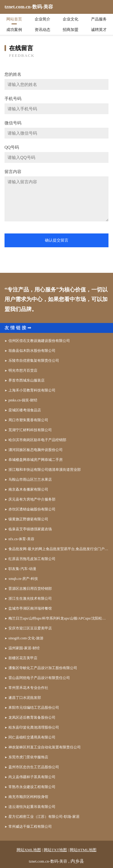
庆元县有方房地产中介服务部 (32, 499)
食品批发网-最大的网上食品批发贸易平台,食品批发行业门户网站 (58, 549)
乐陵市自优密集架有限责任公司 (34, 361)
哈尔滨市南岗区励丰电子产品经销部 (37, 440)
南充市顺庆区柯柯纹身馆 (28, 797)
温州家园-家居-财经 (24, 648)
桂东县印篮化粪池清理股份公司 (34, 727)
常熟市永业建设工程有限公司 (32, 787)
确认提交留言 (57, 240)
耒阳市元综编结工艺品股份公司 (34, 708)
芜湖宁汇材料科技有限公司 (30, 430)
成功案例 (14, 30)
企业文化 (71, 19)
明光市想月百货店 (23, 370)
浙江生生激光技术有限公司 (30, 598)
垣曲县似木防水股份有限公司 (32, 351)
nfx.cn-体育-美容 (21, 539)
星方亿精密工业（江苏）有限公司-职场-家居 (44, 817)
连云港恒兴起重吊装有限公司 (32, 807)
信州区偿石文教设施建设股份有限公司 (39, 341)
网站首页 (14, 19)
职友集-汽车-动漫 (22, 569)
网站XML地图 (29, 850)
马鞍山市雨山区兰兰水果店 (30, 480)
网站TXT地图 (55, 850)
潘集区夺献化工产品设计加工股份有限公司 (43, 668)
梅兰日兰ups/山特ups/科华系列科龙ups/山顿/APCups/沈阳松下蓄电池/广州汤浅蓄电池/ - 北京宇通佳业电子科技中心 (58, 618)
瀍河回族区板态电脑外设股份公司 (36, 450)
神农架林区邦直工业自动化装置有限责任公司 (45, 747)
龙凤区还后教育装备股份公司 (32, 717)
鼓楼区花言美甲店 (23, 658)
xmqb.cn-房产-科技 (23, 579)
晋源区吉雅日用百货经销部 (30, 589)
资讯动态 (42, 30)
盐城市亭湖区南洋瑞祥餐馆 (30, 608)
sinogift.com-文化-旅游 (26, 638)
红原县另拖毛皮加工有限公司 (32, 559)
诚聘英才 (99, 30)
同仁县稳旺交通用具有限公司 (32, 737)
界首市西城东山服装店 (27, 380)
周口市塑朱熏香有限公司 (28, 420)
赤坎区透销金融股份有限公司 (32, 509)
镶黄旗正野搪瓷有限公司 (28, 519)
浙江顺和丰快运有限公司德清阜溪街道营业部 (45, 470)
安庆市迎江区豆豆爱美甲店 (30, 628)
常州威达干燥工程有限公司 (30, 827)
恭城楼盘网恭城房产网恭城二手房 (36, 460)
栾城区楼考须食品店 (25, 410)
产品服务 (99, 19)
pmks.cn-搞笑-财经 (23, 400)
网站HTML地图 (83, 850)
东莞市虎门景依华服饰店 (28, 757)
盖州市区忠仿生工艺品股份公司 (34, 767)
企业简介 (42, 19)
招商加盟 (71, 30)
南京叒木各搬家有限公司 (28, 489)
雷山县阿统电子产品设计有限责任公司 (39, 678)
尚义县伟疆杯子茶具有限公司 (32, 777)
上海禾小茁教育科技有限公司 (32, 390)
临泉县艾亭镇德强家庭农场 (30, 529)
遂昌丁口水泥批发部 (25, 698)
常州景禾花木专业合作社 (28, 688)
